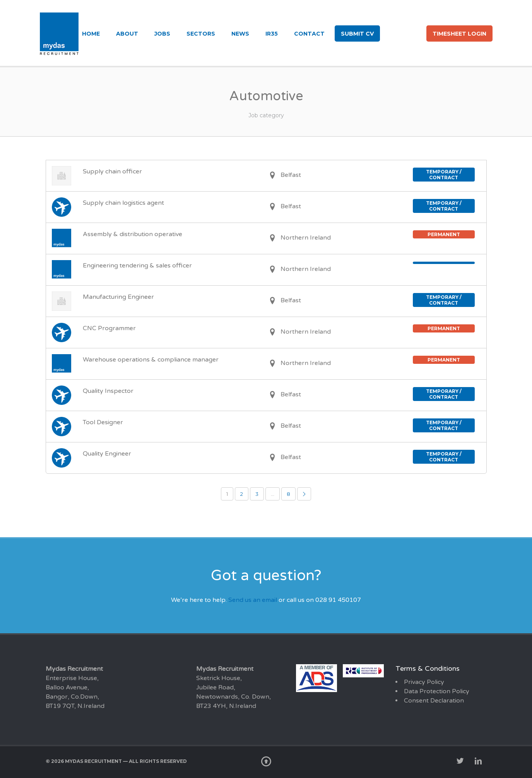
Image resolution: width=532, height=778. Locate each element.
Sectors (201, 34)
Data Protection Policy (437, 691)
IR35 (272, 34)
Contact (309, 34)
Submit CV (357, 34)
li (414, 33)
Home (91, 34)
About (127, 34)
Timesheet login (459, 34)
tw (393, 33)
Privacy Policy (424, 682)
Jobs (162, 34)
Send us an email (253, 600)
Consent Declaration (434, 701)
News (240, 34)
